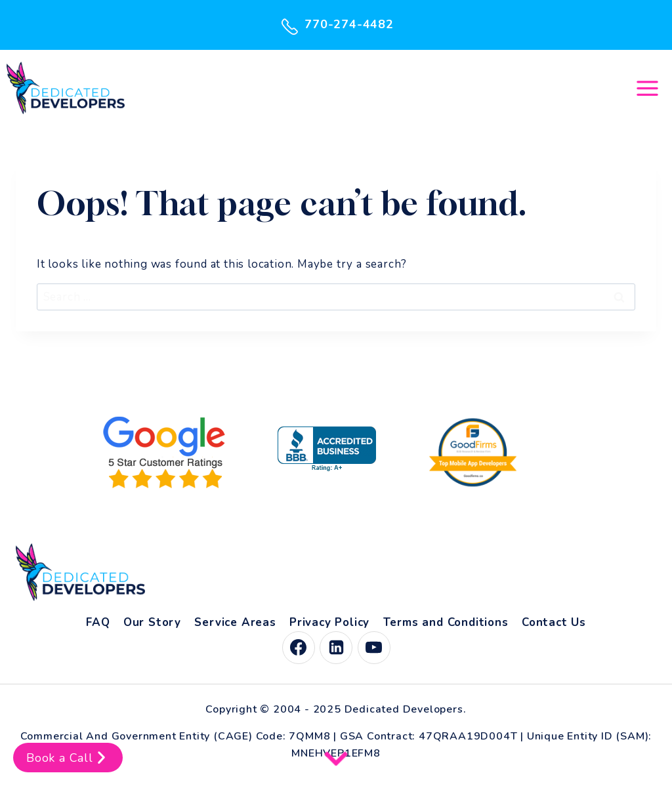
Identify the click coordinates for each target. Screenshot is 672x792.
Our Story (152, 622)
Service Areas (235, 622)
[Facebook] (299, 648)
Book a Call (68, 758)
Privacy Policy (329, 622)
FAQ (98, 622)
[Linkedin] (336, 648)
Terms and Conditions (446, 622)
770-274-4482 (336, 25)
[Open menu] (647, 88)
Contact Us (554, 622)
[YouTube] (374, 648)
